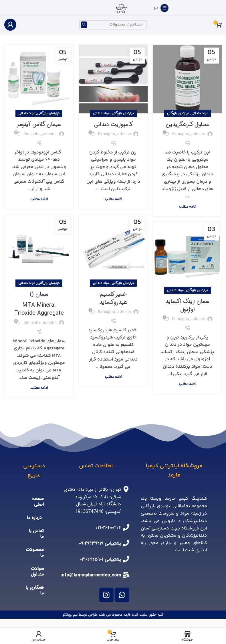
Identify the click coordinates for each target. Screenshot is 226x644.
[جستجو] (113, 25)
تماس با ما (36, 534)
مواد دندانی (200, 113)
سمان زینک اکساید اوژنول (187, 305)
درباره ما (34, 518)
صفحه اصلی (38, 502)
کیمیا (136, 615)
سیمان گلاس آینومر (39, 124)
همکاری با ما (35, 590)
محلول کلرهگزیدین (188, 124)
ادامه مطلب (188, 207)
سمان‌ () (39, 304)
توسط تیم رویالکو (75, 615)
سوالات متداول (37, 571)
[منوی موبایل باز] (161, 8)
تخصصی (149, 513)
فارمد (128, 615)
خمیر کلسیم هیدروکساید (113, 298)
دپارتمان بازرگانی (178, 113)
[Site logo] (121, 8)
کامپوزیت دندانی (113, 124)
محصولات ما (35, 553)
